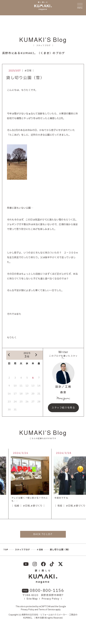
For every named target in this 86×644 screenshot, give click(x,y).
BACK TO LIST (43, 534)
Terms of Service (47, 610)
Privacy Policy (50, 599)
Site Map (32, 599)
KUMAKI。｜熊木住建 (34, 618)
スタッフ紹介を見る (63, 408)
